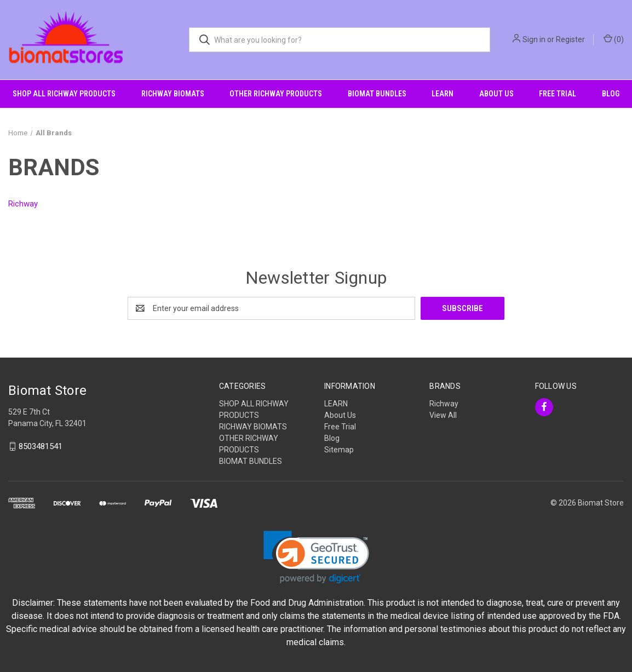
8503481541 (41, 446)
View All (443, 415)
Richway (444, 404)
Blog (611, 94)
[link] (316, 557)
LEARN (443, 94)
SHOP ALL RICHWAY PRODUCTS (64, 94)
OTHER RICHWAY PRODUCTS (276, 94)
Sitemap (339, 450)
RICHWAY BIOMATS (173, 94)
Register (570, 39)
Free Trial (558, 94)
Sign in (534, 39)
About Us (496, 94)
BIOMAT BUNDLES (377, 94)
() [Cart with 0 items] (614, 39)
